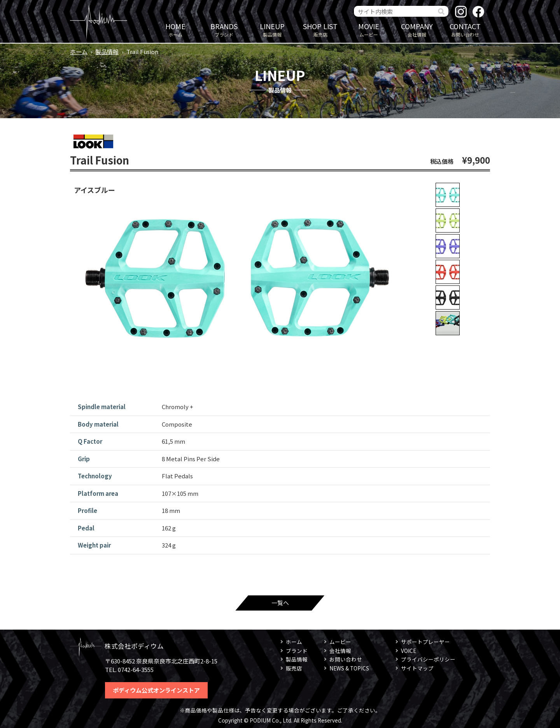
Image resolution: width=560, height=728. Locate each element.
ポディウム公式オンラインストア (156, 690)
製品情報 (272, 29)
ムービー (369, 29)
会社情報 (417, 29)
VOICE (409, 651)
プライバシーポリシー (428, 659)
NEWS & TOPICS (349, 668)
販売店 (320, 29)
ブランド (224, 29)
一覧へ (280, 603)
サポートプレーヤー (425, 642)
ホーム (175, 29)
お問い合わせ (465, 29)
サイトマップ (417, 668)
